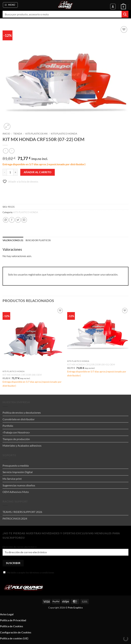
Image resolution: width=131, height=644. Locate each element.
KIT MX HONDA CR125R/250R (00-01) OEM (91, 364)
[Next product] (6, 151)
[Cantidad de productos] (10, 172)
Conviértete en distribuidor (19, 419)
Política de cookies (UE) (14, 638)
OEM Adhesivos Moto (16, 492)
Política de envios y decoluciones (22, 412)
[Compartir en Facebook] (12, 220)
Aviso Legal (7, 614)
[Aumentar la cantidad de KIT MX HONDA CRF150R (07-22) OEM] (16, 172)
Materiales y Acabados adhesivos (22, 445)
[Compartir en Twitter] (18, 220)
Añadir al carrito (38, 172)
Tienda (18, 134)
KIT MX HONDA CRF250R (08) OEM (22, 375)
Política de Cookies (12, 626)
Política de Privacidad (13, 620)
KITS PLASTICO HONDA (64, 134)
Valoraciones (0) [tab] (13, 240)
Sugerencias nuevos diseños (19, 485)
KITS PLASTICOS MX (37, 134)
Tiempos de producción (16, 439)
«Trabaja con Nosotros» (16, 432)
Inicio (6, 134)
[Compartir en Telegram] (24, 220)
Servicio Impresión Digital (18, 472)
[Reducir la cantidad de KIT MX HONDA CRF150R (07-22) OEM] (5, 172)
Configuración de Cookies (16, 632)
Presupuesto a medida (16, 465)
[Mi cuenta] (113, 6)
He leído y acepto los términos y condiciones (29, 572)
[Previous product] (12, 151)
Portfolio (8, 426)
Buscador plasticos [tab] (38, 240)
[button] (10, 5)
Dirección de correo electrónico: (65, 551)
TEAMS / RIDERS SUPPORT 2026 (22, 512)
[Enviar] (125, 14)
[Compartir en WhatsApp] (6, 220)
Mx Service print (12, 479)
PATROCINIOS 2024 (15, 518)
